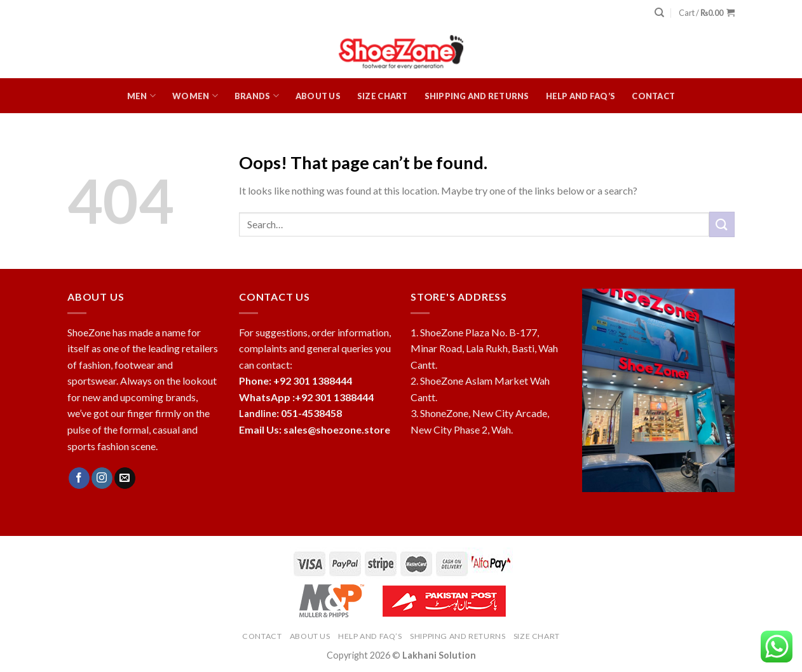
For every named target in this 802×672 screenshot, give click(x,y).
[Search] (659, 13)
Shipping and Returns (477, 96)
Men (141, 96)
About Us (318, 96)
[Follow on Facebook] (79, 478)
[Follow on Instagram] (102, 478)
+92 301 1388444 (334, 397)
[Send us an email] (125, 478)
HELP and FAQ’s (581, 96)
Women (195, 96)
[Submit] (722, 224)
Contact (653, 96)
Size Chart (383, 96)
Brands (257, 96)
